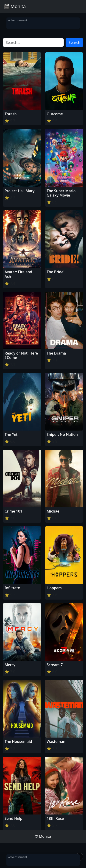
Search (74, 42)
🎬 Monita (15, 6)
